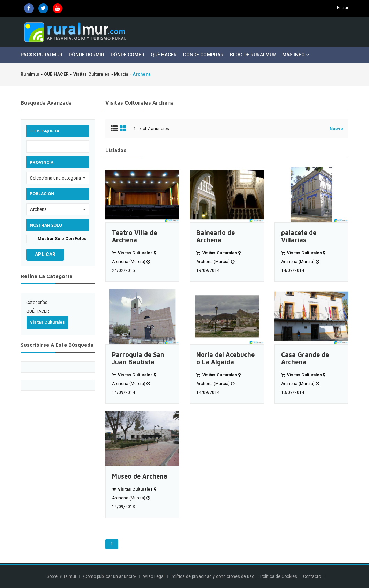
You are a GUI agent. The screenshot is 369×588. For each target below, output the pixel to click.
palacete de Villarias (299, 236)
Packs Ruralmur (42, 55)
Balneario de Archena (216, 236)
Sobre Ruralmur (62, 576)
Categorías (37, 303)
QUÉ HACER (38, 311)
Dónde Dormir (86, 55)
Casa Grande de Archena (305, 358)
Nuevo (336, 129)
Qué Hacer (164, 55)
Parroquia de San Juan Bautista (138, 358)
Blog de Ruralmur (253, 55)
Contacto (312, 576)
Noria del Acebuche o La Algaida (225, 358)
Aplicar (45, 254)
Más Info (296, 55)
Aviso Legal (153, 576)
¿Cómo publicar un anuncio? (109, 576)
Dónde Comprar (203, 55)
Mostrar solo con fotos (62, 239)
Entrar (343, 8)
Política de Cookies (279, 576)
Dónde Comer (127, 55)
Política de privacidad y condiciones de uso (212, 576)
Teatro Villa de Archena (134, 236)
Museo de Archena (140, 476)
